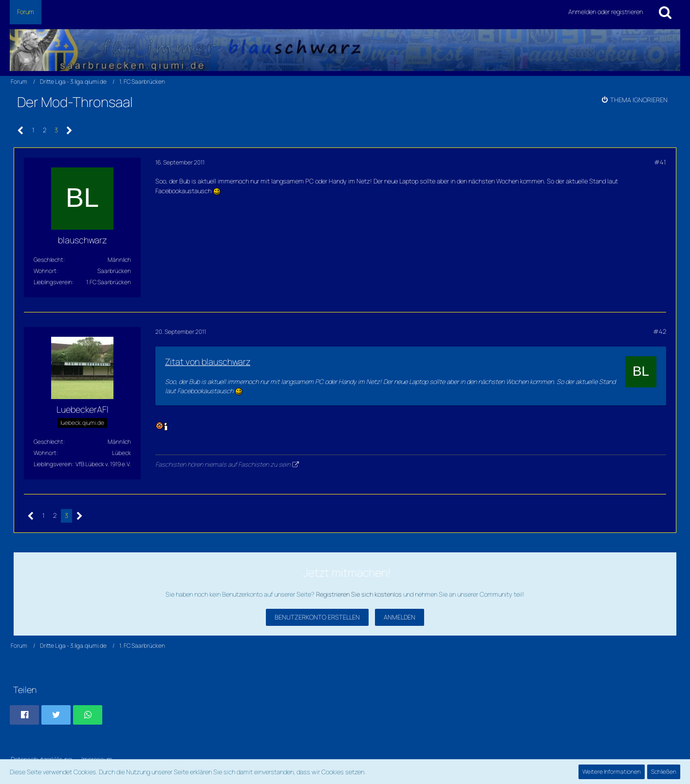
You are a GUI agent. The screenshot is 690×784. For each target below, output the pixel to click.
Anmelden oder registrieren (606, 12)
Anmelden (400, 617)
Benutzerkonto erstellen (317, 617)
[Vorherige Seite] (21, 131)
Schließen (664, 772)
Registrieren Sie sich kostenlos (359, 594)
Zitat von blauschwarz (208, 362)
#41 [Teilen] (660, 162)
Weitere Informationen (612, 772)
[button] (24, 715)
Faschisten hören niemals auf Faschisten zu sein (223, 464)
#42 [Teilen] (660, 331)
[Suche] (665, 12)
